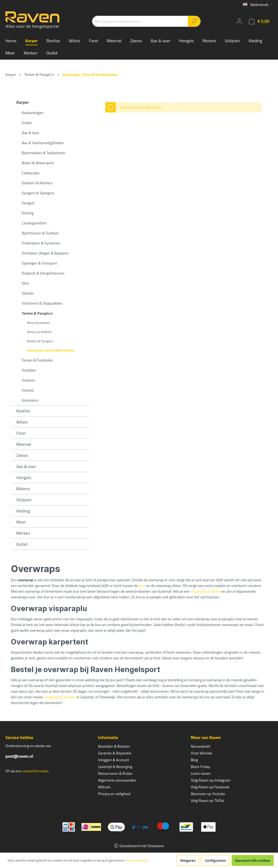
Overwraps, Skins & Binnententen (51, 350)
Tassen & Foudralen (37, 360)
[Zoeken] (194, 21)
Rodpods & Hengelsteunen (43, 273)
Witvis (22, 422)
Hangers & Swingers (38, 193)
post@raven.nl (19, 756)
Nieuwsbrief (200, 746)
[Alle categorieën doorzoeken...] (140, 21)
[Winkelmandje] (259, 21)
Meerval (24, 444)
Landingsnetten (34, 223)
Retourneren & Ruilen (115, 773)
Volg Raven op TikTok (208, 800)
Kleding (28, 213)
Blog (194, 760)
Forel (21, 433)
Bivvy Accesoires (39, 323)
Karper (23, 102)
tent (142, 585)
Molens (23, 489)
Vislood (28, 390)
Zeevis (22, 455)
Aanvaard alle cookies (253, 860)
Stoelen (28, 293)
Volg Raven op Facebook (210, 787)
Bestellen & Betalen (114, 746)
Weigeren (188, 860)
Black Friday (200, 767)
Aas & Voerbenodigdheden (43, 143)
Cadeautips (31, 173)
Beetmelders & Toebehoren (43, 153)
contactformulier (35, 771)
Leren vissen (201, 773)
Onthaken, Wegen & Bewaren (45, 253)
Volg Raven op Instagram (211, 780)
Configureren (215, 860)
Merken (23, 533)
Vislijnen (28, 380)
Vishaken (29, 370)
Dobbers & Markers (37, 183)
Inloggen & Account (113, 760)
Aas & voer (26, 466)
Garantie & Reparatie (115, 753)
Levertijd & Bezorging (115, 767)
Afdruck (104, 787)
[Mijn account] (239, 21)
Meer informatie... (138, 860)
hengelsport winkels (59, 697)
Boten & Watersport (38, 163)
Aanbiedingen (33, 113)
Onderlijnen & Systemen (41, 243)
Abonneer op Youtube (208, 794)
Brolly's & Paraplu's (40, 341)
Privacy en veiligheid (114, 794)
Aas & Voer (31, 133)
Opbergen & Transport (39, 263)
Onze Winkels (202, 753)
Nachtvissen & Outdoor (40, 233)
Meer (21, 522)
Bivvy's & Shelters (40, 332)
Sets (25, 283)
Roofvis (23, 411)
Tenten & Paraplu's (37, 313)
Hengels (28, 203)
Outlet (27, 123)
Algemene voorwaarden (117, 780)
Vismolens (30, 400)
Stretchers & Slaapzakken (42, 303)
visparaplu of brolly (206, 591)
